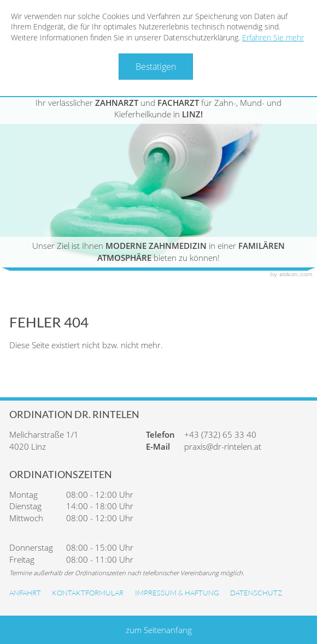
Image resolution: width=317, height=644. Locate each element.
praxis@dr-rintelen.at (223, 446)
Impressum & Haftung (177, 593)
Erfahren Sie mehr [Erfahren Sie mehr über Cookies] (273, 37)
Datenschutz (256, 593)
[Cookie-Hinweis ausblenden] (156, 67)
